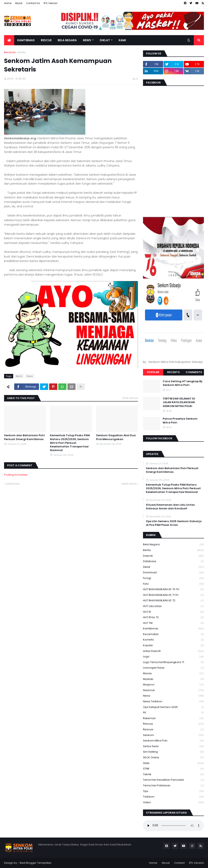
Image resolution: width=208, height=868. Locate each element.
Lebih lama (129, 484)
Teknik (173, 774)
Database (173, 561)
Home (8, 3)
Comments (194, 372)
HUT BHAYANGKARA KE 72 (173, 601)
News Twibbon (173, 702)
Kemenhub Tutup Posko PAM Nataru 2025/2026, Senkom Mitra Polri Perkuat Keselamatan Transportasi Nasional (70, 443)
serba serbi (173, 746)
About (19, 3)
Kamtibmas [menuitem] (26, 40)
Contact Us (33, 3)
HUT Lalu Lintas (173, 606)
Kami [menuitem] (122, 40)
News (30, 376)
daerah (173, 556)
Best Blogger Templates (36, 863)
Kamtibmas (173, 629)
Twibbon (173, 797)
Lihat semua (130, 398)
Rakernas (173, 718)
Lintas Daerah (173, 651)
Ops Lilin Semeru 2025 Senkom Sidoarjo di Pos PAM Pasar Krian (174, 523)
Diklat (173, 567)
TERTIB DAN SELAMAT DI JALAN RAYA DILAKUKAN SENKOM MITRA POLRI (179, 402)
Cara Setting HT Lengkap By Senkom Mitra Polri (183, 383)
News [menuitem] (87, 40)
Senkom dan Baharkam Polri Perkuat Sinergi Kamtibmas (24, 437)
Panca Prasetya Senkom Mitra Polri (180, 421)
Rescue (173, 724)
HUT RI (173, 612)
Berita (22, 52)
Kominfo (173, 640)
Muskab (173, 679)
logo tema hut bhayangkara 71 (173, 662)
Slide (173, 763)
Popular (153, 372)
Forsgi (173, 578)
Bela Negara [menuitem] (67, 40)
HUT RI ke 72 (173, 617)
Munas (173, 674)
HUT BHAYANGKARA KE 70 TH (173, 589)
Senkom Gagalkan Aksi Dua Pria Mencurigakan (116, 437)
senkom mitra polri (173, 741)
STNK (173, 769)
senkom (173, 735)
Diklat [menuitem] (105, 40)
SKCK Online (173, 758)
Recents (173, 372)
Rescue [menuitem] (46, 40)
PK (173, 713)
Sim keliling (173, 752)
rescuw (173, 730)
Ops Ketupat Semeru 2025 (173, 707)
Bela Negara (173, 545)
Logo (173, 657)
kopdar (173, 646)
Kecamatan (173, 634)
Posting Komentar (16, 475)
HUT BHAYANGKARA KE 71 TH (173, 595)
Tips (173, 791)
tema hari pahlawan (173, 786)
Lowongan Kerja (173, 668)
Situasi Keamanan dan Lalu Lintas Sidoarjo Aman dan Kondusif (170, 507)
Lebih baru (13, 484)
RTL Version (51, 3)
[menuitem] (9, 40)
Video (173, 802)
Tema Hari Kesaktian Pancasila (173, 780)
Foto (173, 584)
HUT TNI (173, 623)
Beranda (10, 52)
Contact (179, 863)
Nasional (173, 690)
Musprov (173, 685)
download (173, 573)
